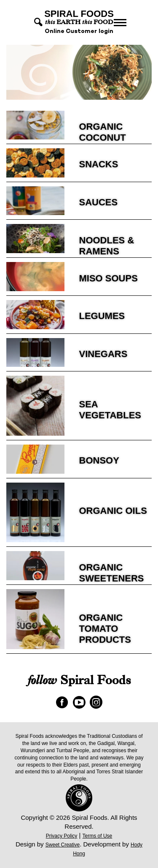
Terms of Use (98, 836)
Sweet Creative (63, 845)
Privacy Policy (62, 836)
